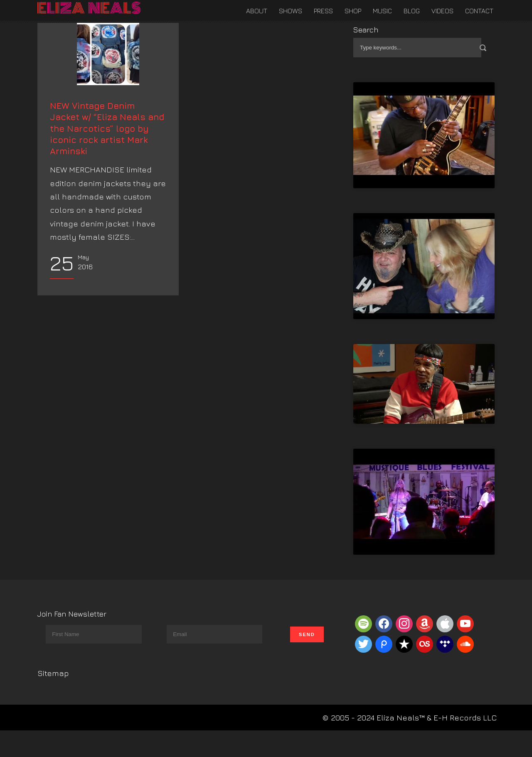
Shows (291, 11)
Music (382, 11)
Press (323, 11)
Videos (442, 11)
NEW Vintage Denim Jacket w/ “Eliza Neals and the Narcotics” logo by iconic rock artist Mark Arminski (107, 207)
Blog (412, 11)
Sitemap (53, 673)
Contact (479, 11)
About (257, 11)
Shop (353, 11)
